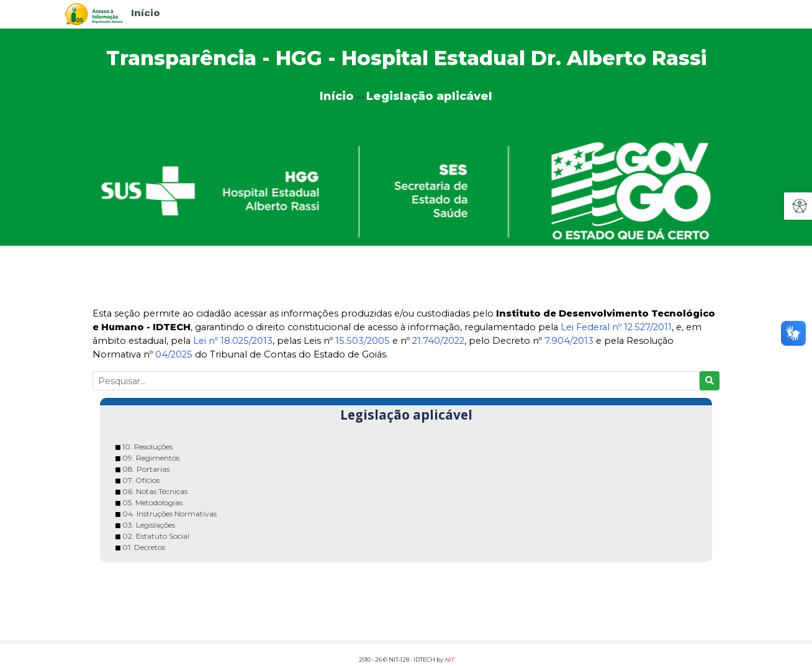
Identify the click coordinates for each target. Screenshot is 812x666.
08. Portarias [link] (146, 469)
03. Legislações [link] (149, 525)
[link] (94, 13)
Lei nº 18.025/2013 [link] (233, 341)
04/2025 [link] (174, 354)
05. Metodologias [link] (152, 502)
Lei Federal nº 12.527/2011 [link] (616, 327)
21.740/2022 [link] (438, 341)
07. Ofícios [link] (141, 480)
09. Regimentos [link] (151, 458)
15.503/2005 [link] (363, 341)
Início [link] (146, 13)
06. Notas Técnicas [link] (155, 491)
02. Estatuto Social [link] (156, 536)
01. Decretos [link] (144, 547)
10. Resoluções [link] (147, 447)
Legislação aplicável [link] (429, 96)
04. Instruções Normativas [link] (169, 514)
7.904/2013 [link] (569, 341)
